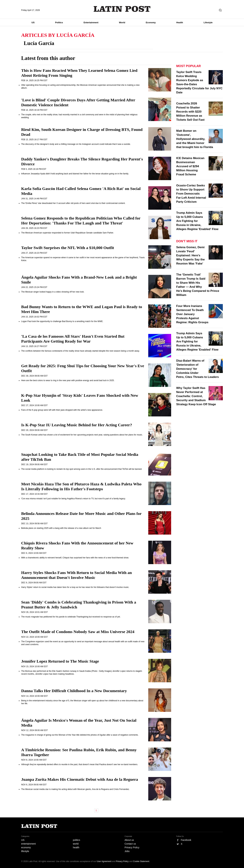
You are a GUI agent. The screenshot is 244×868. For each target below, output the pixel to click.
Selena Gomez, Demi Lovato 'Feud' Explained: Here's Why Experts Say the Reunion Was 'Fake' (190, 255)
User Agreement (104, 861)
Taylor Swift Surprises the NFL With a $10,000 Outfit (68, 248)
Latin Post (122, 9)
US (33, 22)
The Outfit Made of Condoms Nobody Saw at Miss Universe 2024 (78, 632)
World (122, 22)
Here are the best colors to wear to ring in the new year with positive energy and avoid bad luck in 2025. (68, 380)
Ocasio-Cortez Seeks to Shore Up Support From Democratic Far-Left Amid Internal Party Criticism (191, 194)
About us (129, 840)
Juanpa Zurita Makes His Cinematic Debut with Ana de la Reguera (80, 779)
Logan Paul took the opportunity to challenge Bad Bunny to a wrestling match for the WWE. (62, 321)
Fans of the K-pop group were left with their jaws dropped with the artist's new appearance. (62, 410)
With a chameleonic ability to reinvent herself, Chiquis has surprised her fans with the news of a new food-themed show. (75, 558)
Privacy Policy (132, 847)
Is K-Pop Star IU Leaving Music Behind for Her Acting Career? (77, 425)
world (76, 844)
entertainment (28, 844)
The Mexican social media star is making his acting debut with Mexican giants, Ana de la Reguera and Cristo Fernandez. (75, 789)
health (76, 847)
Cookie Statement (141, 861)
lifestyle (25, 851)
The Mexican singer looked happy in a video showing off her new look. (53, 292)
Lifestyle (208, 22)
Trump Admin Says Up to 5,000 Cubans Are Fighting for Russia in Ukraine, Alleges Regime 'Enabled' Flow (197, 221)
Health (180, 22)
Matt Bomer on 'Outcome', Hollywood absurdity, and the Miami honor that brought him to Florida (195, 139)
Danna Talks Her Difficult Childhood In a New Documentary (74, 691)
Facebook (186, 840)
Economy (151, 22)
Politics (59, 22)
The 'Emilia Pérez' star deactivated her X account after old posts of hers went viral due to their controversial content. (73, 203)
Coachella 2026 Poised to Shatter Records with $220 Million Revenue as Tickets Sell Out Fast (190, 112)
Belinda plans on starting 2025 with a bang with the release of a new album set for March (61, 528)
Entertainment (91, 22)
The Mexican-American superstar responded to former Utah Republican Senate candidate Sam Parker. (67, 233)
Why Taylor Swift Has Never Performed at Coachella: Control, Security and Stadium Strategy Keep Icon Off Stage (196, 396)
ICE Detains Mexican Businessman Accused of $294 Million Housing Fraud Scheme (190, 166)
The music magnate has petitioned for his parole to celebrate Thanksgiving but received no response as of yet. (71, 617)
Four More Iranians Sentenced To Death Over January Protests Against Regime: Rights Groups (192, 314)
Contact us (130, 844)
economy (26, 847)
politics (77, 840)
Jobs (127, 851)
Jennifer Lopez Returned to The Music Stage (60, 661)
